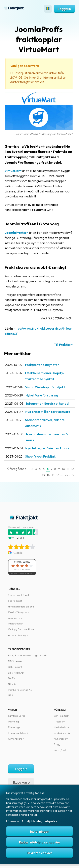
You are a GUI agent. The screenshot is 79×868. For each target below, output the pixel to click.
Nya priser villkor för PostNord (48, 412)
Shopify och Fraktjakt (41, 456)
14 (48, 475)
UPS (10, 695)
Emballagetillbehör (19, 733)
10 (64, 469)
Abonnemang (16, 618)
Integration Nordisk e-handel (48, 403)
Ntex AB (13, 684)
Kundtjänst (60, 750)
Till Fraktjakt (63, 345)
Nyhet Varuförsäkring (42, 395)
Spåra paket (15, 601)
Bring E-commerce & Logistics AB (27, 655)
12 (73, 469)
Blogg (57, 744)
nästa (69, 475)
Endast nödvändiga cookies (40, 842)
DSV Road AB (16, 673)
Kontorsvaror (16, 739)
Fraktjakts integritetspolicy (39, 821)
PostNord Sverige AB (20, 690)
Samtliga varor (17, 716)
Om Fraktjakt (62, 716)
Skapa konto (21, 782)
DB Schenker (15, 661)
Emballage (14, 727)
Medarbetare (61, 727)
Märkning (13, 721)
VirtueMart (13, 171)
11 (68, 469)
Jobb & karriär (62, 733)
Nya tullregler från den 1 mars (47, 448)
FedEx (11, 678)
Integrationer (16, 623)
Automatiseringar (18, 635)
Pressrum (60, 721)
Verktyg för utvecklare (21, 629)
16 (58, 475)
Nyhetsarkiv (61, 739)
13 (43, 475)
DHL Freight (15, 667)
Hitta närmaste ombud (21, 606)
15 (53, 475)
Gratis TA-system (18, 612)
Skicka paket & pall (19, 595)
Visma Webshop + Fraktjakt (45, 387)
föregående (17, 469)
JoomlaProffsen (16, 233)
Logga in (64, 9)
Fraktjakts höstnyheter (42, 365)
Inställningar (40, 831)
